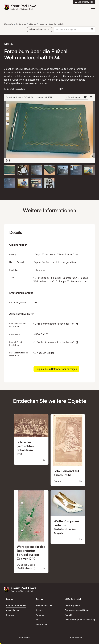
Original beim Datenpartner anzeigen (56, 369)
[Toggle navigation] (93, 7)
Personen (40, 615)
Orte (38, 620)
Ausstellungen (13, 610)
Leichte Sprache (84, 2)
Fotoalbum (41, 278)
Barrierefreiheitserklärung (77, 610)
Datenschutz (76, 637)
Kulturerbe (21, 24)
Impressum (24, 637)
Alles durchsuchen (44, 605)
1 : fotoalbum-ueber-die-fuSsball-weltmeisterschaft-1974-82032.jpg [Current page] (75, 97)
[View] (91, 97)
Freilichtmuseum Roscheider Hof (54, 324)
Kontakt (68, 615)
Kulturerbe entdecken (16, 605)
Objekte (32, 24)
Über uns (10, 615)
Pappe (61, 281)
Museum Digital (44, 353)
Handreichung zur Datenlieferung (80, 620)
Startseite (9, 24)
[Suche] (72, 29)
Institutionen (42, 624)
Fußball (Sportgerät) (63, 278)
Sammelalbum (77, 281)
